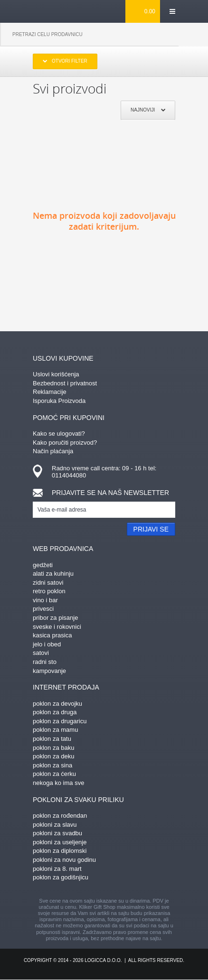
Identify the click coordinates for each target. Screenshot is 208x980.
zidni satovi (48, 583)
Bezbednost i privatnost (65, 383)
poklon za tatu (52, 739)
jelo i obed (47, 644)
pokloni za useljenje (60, 842)
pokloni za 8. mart (57, 869)
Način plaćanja (53, 451)
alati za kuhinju (53, 574)
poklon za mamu (55, 730)
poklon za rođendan (60, 816)
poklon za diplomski (60, 851)
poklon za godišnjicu (61, 877)
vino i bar (45, 600)
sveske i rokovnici (57, 627)
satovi (41, 653)
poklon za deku (53, 756)
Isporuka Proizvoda (59, 401)
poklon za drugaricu (60, 721)
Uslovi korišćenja (56, 374)
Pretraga (193, 35)
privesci (43, 609)
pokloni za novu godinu (64, 860)
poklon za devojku (57, 704)
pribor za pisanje (55, 618)
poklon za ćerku (54, 774)
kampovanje (49, 671)
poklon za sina (52, 765)
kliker (48, 11)
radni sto (45, 662)
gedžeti (43, 565)
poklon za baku (53, 748)
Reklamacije (50, 392)
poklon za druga (55, 712)
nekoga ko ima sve (58, 783)
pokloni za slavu (55, 825)
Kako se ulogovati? (59, 434)
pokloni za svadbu (57, 833)
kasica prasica (52, 635)
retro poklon (49, 591)
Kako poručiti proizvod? (65, 443)
